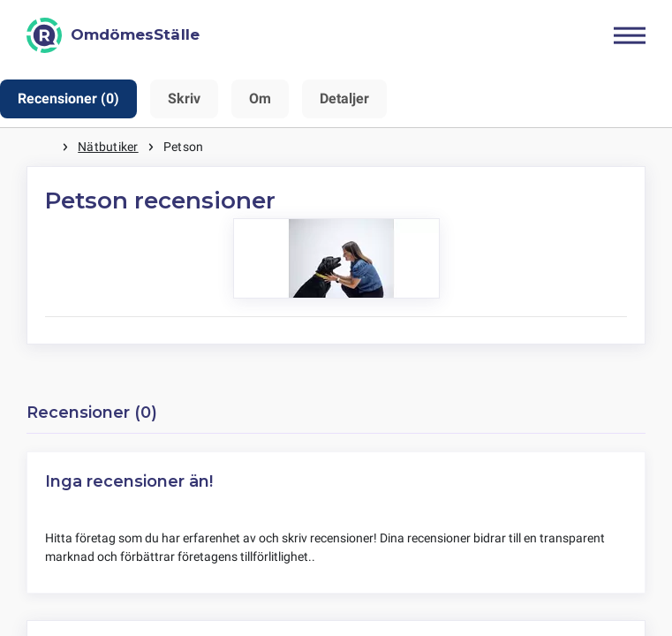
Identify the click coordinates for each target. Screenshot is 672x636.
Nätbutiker (108, 147)
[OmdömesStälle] (113, 35)
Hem (44, 147)
